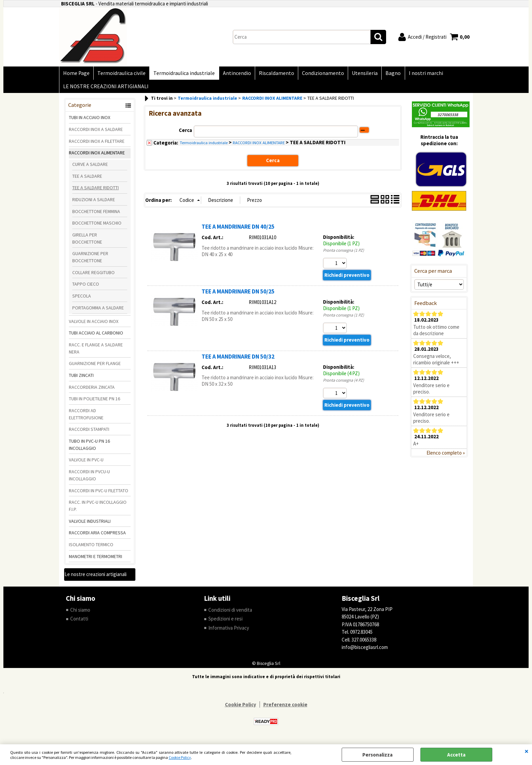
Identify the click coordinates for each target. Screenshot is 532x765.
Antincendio (234, 74)
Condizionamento (319, 74)
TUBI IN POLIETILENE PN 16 (94, 402)
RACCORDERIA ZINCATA (92, 390)
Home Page (76, 74)
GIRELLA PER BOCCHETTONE (87, 241)
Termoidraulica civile (120, 74)
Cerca (185, 133)
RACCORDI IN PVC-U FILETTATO (99, 493)
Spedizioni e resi (225, 622)
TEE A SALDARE (87, 179)
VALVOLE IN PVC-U (86, 463)
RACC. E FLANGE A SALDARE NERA (96, 351)
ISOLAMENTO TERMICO (91, 548)
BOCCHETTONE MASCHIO (97, 226)
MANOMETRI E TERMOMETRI (96, 559)
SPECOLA (82, 299)
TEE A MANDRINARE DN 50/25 (238, 294)
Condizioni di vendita (230, 613)
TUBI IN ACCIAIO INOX (90, 120)
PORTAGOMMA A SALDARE (98, 311)
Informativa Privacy (229, 631)
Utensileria (360, 74)
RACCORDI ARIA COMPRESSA (97, 536)
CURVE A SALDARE (90, 167)
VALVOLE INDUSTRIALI (90, 524)
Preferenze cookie (285, 707)
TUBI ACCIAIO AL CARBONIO (96, 336)
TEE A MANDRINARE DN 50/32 (238, 360)
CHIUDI (527, 751)
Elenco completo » (446, 456)
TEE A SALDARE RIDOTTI (96, 191)
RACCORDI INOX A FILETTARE (97, 144)
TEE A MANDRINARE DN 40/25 (238, 230)
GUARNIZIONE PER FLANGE (95, 366)
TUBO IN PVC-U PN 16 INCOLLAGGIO (89, 448)
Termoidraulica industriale (182, 74)
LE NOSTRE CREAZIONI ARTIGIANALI (106, 89)
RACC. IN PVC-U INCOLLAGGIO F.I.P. (98, 509)
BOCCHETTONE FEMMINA (96, 214)
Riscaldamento (273, 74)
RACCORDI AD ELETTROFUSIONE (86, 417)
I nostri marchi (420, 74)
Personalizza (377, 755)
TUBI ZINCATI (81, 378)
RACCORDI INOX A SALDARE (96, 132)
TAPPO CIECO (86, 287)
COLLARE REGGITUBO (93, 275)
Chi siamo (80, 613)
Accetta (456, 755)
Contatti (79, 622)
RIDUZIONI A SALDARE (94, 203)
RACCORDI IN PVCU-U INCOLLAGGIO (89, 478)
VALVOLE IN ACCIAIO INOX (94, 324)
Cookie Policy (180, 757)
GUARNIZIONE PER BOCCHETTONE (90, 260)
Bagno (388, 74)
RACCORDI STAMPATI (89, 432)
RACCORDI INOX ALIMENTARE (97, 156)
